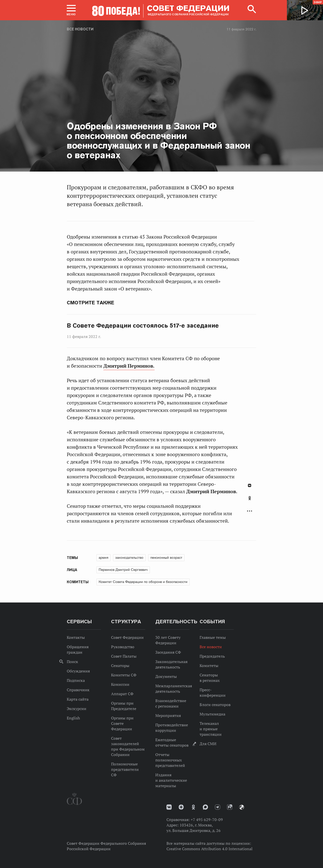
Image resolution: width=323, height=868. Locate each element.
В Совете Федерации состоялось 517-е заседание (143, 326)
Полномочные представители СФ (125, 769)
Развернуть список (250, 511)
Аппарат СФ (122, 694)
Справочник (78, 690)
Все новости (80, 29)
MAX (205, 807)
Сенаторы (120, 666)
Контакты (76, 637)
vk (169, 807)
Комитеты (209, 666)
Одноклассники (250, 498)
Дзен (181, 807)
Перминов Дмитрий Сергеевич (123, 570)
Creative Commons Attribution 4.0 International (209, 849)
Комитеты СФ (124, 675)
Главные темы (213, 637)
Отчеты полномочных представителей (170, 760)
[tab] (250, 501)
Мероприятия (168, 715)
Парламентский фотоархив (242, 807)
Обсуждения (78, 671)
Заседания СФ (168, 652)
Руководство (123, 647)
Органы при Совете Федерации (122, 723)
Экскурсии (77, 709)
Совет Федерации (127, 637)
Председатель (212, 656)
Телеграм (218, 807)
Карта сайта (78, 699)
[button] (71, 10)
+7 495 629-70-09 (207, 820)
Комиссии (120, 684)
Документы (166, 676)
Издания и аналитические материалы (171, 780)
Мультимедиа (212, 714)
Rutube (230, 807)
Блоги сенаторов (215, 705)
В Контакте (250, 485)
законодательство (129, 557)
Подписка (76, 680)
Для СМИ (208, 744)
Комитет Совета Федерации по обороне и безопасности (143, 582)
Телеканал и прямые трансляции (211, 729)
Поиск (72, 662)
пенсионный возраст (166, 557)
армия (104, 557)
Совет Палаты (124, 656)
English (73, 718)
